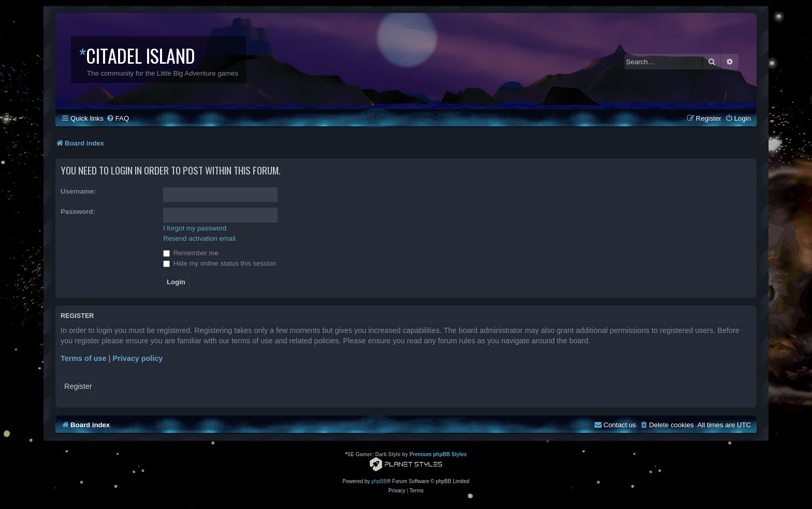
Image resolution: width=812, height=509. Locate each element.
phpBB (379, 481)
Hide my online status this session (220, 263)
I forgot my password (195, 228)
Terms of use (84, 358)
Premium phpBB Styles (438, 454)
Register (78, 386)
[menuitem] (118, 118)
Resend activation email (199, 238)
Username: (78, 191)
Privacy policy (138, 358)
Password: (78, 212)
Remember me (191, 253)
